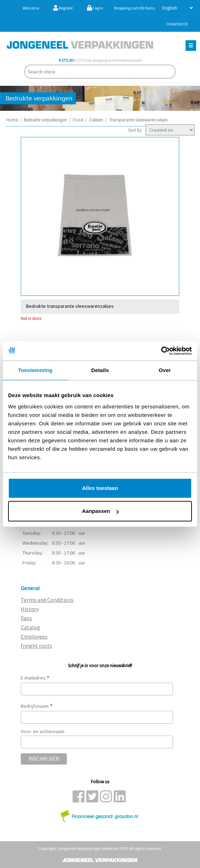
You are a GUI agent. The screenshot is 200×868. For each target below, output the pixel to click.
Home (12, 120)
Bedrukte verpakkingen (45, 120)
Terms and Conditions (47, 600)
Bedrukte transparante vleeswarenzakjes (70, 306)
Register (63, 8)
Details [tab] (100, 370)
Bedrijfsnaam (37, 706)
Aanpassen (100, 511)
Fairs (26, 618)
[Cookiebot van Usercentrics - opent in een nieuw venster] (161, 351)
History (30, 609)
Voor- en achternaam (43, 731)
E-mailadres (35, 678)
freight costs (36, 646)
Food (78, 120)
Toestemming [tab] (35, 370)
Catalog (30, 627)
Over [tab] (165, 370)
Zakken (96, 120)
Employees (34, 636)
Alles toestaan (100, 488)
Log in (95, 8)
